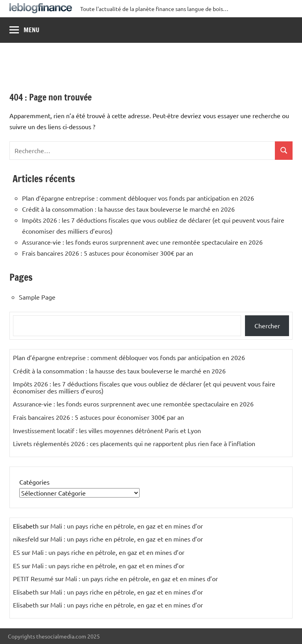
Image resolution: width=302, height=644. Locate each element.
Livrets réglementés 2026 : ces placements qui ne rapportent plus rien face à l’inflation (134, 443)
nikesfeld (26, 539)
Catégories (34, 482)
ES (17, 552)
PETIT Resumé (33, 578)
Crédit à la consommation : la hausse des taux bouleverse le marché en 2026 (128, 209)
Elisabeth (26, 592)
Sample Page (37, 297)
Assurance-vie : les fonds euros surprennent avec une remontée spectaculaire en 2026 (142, 242)
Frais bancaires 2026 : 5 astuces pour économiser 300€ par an (108, 253)
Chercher (267, 326)
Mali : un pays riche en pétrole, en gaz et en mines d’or (127, 526)
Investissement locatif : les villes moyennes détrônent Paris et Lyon (107, 430)
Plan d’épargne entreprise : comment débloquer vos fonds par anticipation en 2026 (138, 198)
